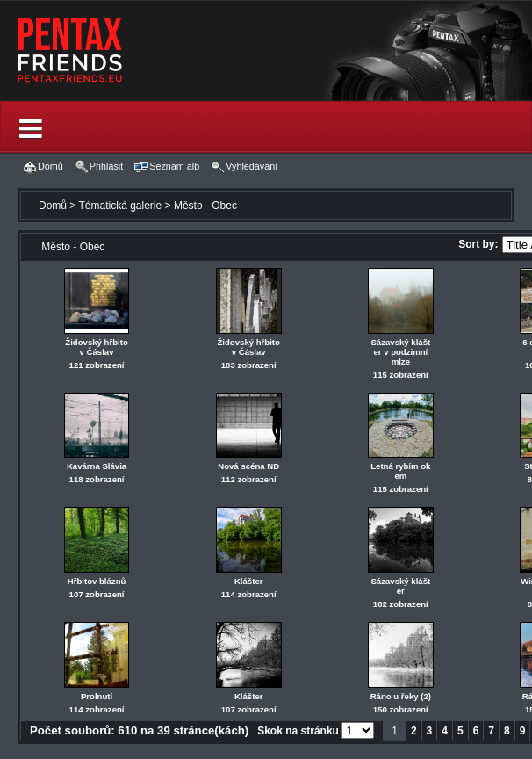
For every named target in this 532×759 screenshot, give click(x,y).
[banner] (266, 51)
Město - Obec (205, 206)
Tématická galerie (120, 206)
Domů (53, 206)
